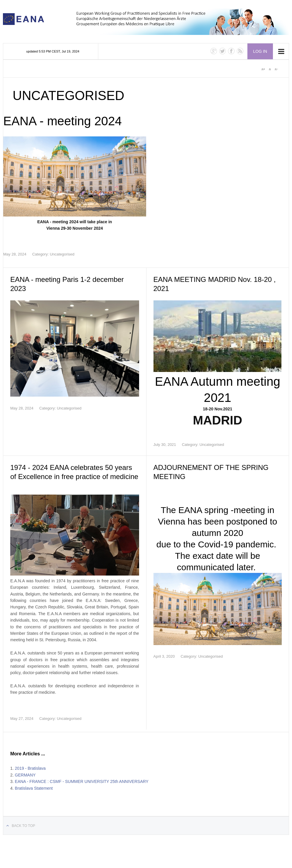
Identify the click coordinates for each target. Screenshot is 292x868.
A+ (263, 69)
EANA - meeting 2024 (63, 121)
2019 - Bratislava (30, 768)
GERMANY (25, 775)
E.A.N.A (23, 19)
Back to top (23, 826)
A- (276, 69)
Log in (260, 51)
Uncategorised (62, 254)
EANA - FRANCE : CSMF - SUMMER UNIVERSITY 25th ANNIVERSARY (82, 781)
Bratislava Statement (34, 788)
